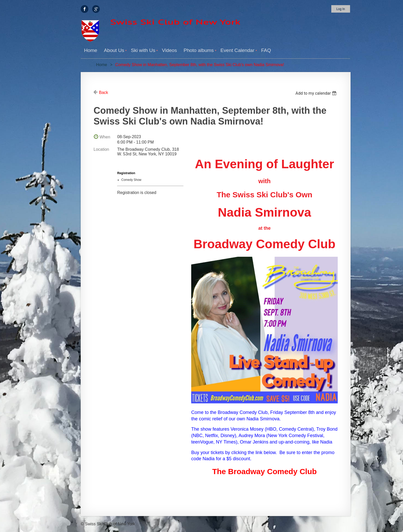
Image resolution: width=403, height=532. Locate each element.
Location (101, 149)
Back (104, 92)
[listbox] (317, 93)
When (105, 137)
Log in (341, 9)
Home (102, 65)
